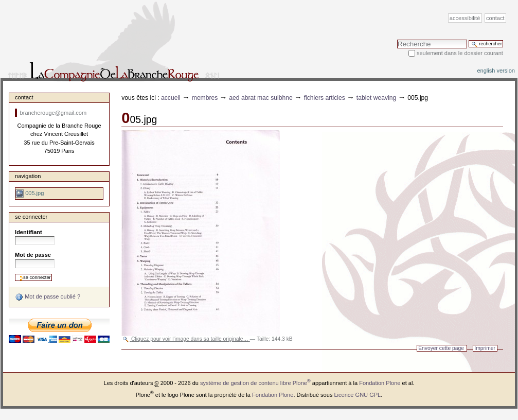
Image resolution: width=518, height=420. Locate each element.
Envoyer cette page (441, 348)
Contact (495, 18)
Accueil (171, 98)
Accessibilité (465, 18)
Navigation (28, 176)
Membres (205, 98)
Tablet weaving (377, 98)
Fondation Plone (380, 383)
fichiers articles (325, 98)
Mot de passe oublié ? (48, 297)
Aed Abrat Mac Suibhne (261, 98)
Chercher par (397, 39)
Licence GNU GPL (357, 395)
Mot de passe (33, 255)
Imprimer (485, 348)
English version (496, 71)
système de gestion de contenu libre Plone (255, 383)
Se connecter (31, 217)
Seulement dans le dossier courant (460, 53)
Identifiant (29, 232)
